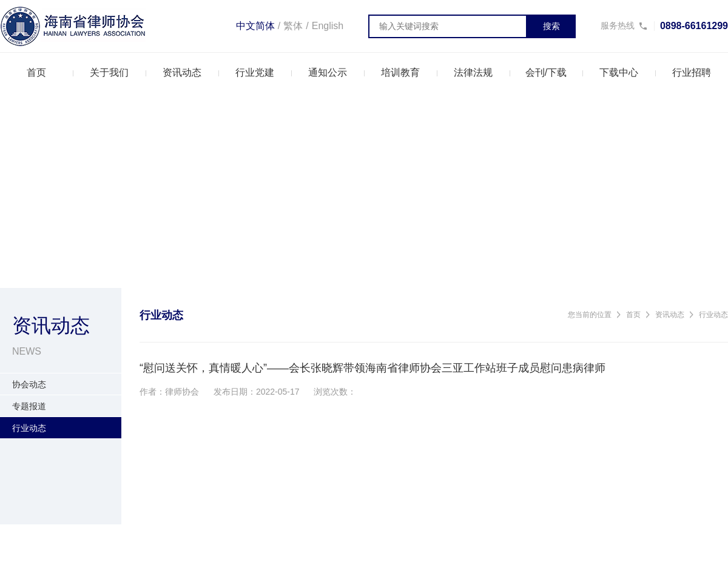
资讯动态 (182, 72)
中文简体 (255, 26)
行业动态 (713, 315)
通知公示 (328, 72)
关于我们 (109, 72)
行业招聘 (692, 72)
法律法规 (473, 72)
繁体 (293, 26)
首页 (36, 72)
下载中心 (619, 72)
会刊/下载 (546, 72)
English (328, 26)
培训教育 (400, 72)
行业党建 (255, 72)
